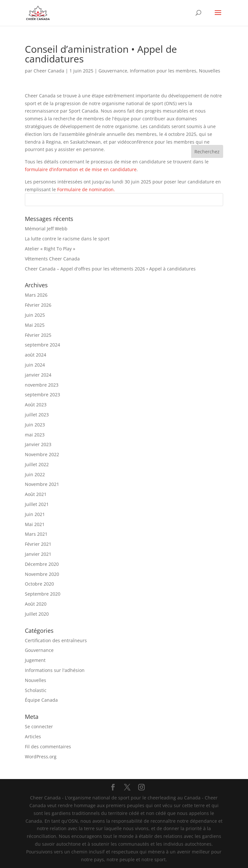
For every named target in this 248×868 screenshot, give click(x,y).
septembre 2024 (42, 345)
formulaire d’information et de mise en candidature (81, 169)
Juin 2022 (35, 474)
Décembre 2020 (42, 564)
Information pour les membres (163, 71)
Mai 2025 (35, 325)
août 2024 (36, 355)
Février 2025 (38, 335)
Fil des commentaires (48, 747)
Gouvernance (113, 71)
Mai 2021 (35, 524)
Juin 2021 (35, 514)
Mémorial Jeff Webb (46, 229)
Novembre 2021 (42, 484)
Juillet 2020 (37, 614)
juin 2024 (35, 365)
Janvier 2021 (38, 554)
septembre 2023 (42, 395)
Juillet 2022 (37, 464)
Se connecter (39, 726)
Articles (33, 736)
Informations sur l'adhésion (55, 670)
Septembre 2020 (43, 594)
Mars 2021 (36, 534)
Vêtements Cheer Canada (52, 259)
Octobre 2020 (39, 584)
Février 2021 (38, 544)
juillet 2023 (37, 415)
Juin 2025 (35, 315)
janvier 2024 (38, 375)
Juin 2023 (35, 425)
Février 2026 (38, 305)
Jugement (35, 660)
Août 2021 (36, 494)
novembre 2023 (42, 385)
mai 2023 (35, 435)
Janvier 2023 (38, 444)
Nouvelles (210, 71)
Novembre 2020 (42, 574)
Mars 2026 (36, 295)
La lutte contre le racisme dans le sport (67, 239)
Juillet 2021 (37, 504)
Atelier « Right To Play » (50, 249)
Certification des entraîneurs (56, 640)
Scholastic (36, 690)
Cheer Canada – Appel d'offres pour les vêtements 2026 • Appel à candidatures (110, 269)
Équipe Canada (41, 700)
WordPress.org (41, 757)
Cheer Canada (49, 71)
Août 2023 (36, 405)
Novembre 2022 (42, 454)
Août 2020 (36, 604)
